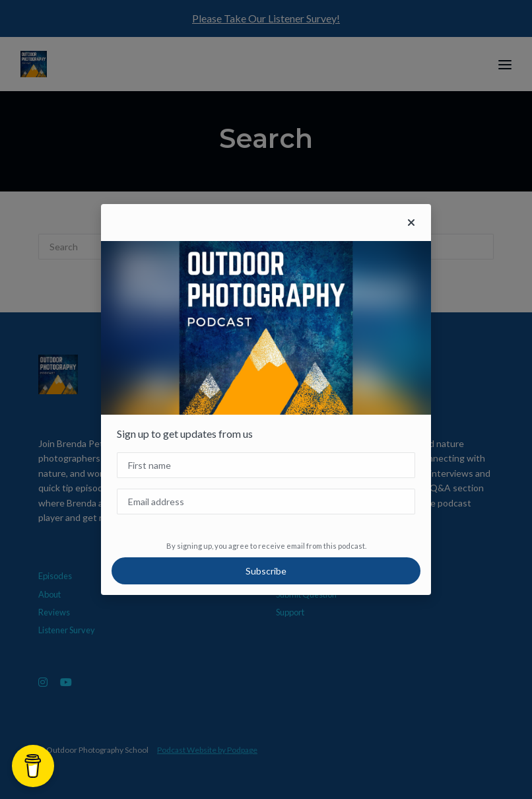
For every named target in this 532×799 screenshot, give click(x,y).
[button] (411, 223)
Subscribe (266, 571)
